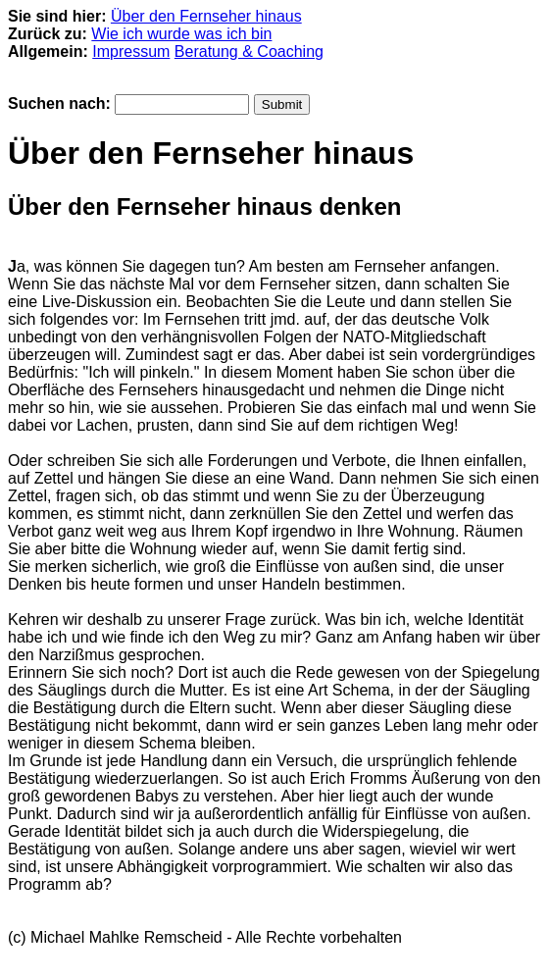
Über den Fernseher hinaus (206, 16)
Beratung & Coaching (249, 52)
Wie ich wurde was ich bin (181, 34)
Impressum (131, 52)
